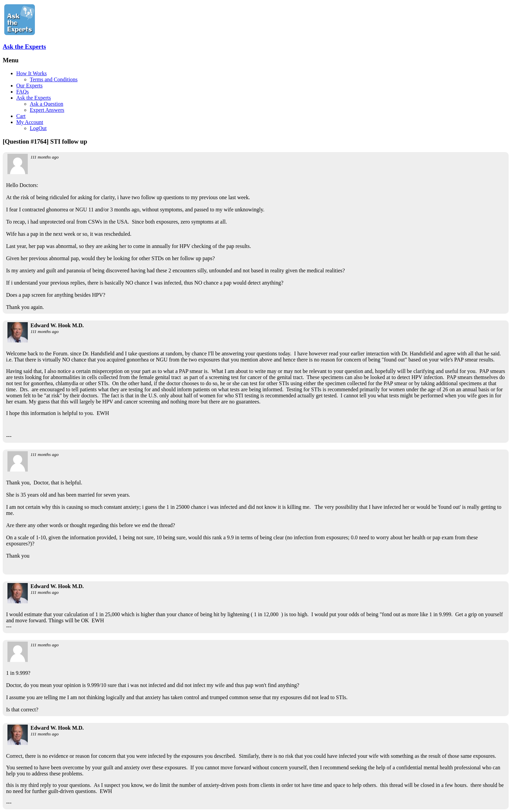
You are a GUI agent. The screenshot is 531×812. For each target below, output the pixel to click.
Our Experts (29, 86)
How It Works (31, 73)
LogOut (38, 128)
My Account (30, 122)
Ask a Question (47, 104)
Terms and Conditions (54, 79)
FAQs (23, 92)
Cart (21, 116)
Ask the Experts (24, 47)
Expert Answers (47, 110)
